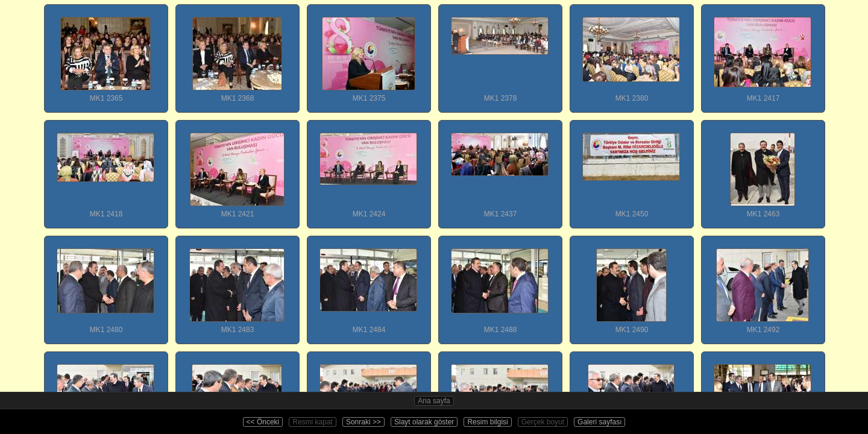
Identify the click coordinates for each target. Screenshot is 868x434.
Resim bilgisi (487, 422)
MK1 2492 (763, 285)
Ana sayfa (434, 401)
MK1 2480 (105, 285)
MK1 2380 (631, 54)
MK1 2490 (631, 285)
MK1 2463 (763, 169)
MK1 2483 (237, 285)
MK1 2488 (500, 285)
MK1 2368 (237, 54)
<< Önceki (263, 422)
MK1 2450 (631, 169)
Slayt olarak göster (424, 422)
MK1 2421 (237, 169)
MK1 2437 (500, 169)
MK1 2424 (368, 169)
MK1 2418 (105, 169)
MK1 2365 (105, 54)
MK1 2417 (763, 54)
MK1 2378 (500, 54)
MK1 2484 (368, 285)
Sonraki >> (363, 422)
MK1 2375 (368, 54)
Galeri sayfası (599, 422)
